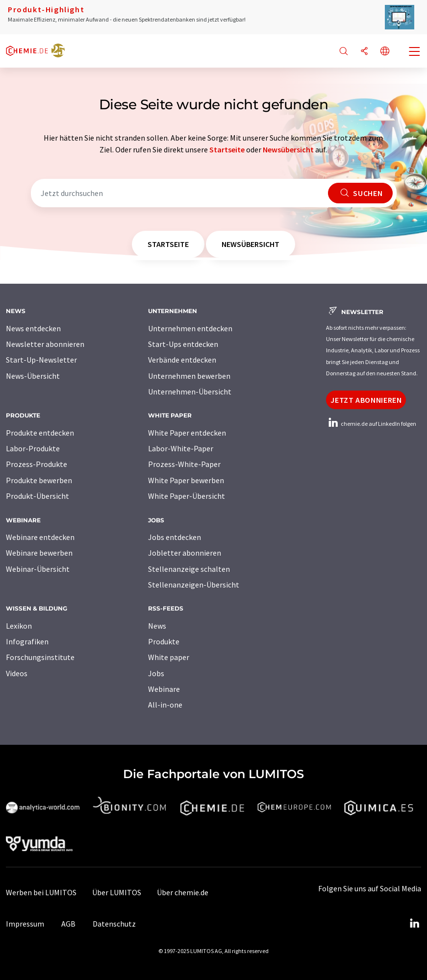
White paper (169, 657)
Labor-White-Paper (181, 448)
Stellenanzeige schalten (189, 569)
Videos (17, 673)
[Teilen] (364, 52)
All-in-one (165, 705)
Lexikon (19, 626)
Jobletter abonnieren (185, 553)
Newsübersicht (288, 149)
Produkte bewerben (39, 480)
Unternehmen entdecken (190, 328)
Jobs (156, 673)
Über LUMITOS (117, 892)
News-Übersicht (33, 376)
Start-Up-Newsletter (41, 360)
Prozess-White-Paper (184, 464)
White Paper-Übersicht (187, 496)
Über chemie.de (183, 892)
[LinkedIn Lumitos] (414, 924)
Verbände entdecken (182, 360)
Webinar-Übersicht (38, 569)
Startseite (227, 149)
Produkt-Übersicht (38, 496)
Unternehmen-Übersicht (190, 392)
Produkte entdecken (40, 433)
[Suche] (344, 52)
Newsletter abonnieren (45, 344)
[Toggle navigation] (415, 52)
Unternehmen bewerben (189, 376)
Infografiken (27, 641)
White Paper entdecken (187, 433)
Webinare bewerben (39, 553)
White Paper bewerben (186, 480)
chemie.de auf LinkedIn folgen (371, 424)
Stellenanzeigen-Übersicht (194, 585)
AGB (68, 924)
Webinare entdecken (40, 537)
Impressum (25, 924)
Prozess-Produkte (37, 464)
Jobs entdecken (175, 537)
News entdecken (33, 328)
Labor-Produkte (33, 448)
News (157, 626)
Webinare (164, 689)
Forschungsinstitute (40, 657)
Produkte (164, 641)
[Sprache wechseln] (385, 52)
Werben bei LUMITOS (41, 892)
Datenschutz (114, 924)
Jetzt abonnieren (366, 400)
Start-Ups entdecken (183, 344)
